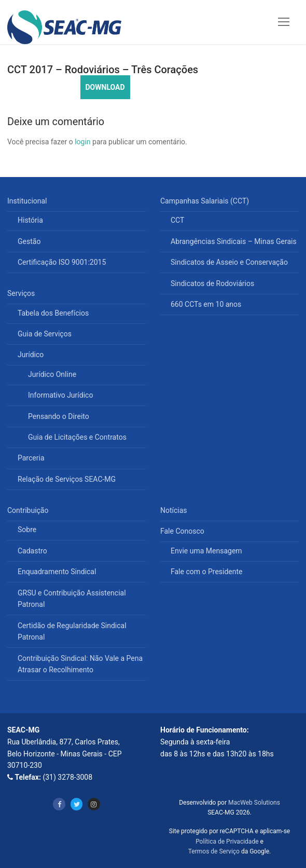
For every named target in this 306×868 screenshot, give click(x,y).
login (82, 142)
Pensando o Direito (59, 416)
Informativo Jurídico (60, 395)
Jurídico (32, 355)
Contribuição (29, 510)
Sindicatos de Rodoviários (212, 283)
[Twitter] (76, 804)
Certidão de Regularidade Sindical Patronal (72, 632)
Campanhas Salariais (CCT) (206, 201)
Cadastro (32, 551)
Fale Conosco (183, 531)
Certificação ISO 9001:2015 (62, 262)
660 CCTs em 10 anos (206, 304)
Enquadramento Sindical (57, 572)
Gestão (29, 241)
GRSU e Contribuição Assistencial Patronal (72, 599)
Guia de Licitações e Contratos (77, 437)
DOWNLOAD (105, 87)
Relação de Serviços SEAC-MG (67, 479)
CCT (177, 220)
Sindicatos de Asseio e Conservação (229, 262)
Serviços (22, 293)
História (30, 220)
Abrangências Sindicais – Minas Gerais (234, 241)
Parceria (31, 458)
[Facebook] (59, 804)
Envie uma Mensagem (206, 551)
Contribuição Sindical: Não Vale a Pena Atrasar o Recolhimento (80, 664)
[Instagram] (94, 804)
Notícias (174, 510)
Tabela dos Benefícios (53, 313)
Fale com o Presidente (207, 572)
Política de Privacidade (227, 842)
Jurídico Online (52, 374)
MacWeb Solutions (254, 803)
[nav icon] (284, 22)
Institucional (28, 201)
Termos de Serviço (214, 851)
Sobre (27, 530)
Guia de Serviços (45, 334)
